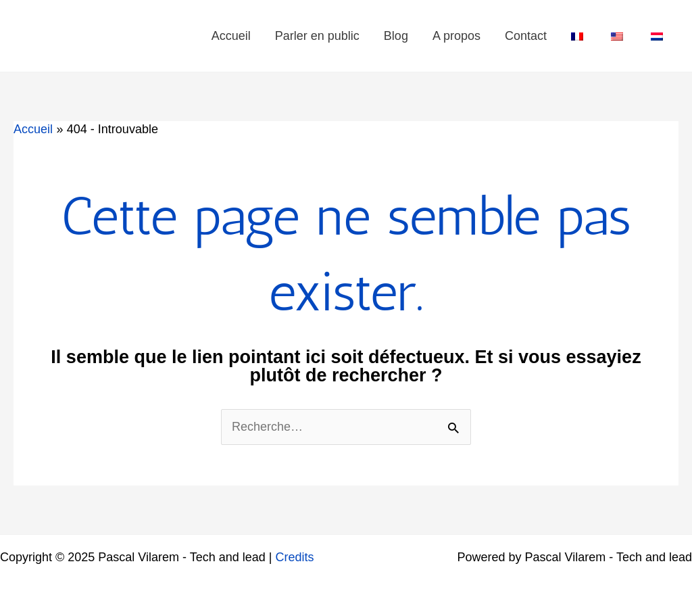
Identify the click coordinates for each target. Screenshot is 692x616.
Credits (295, 557)
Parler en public (317, 36)
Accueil (231, 36)
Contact (526, 36)
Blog (396, 36)
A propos (456, 36)
